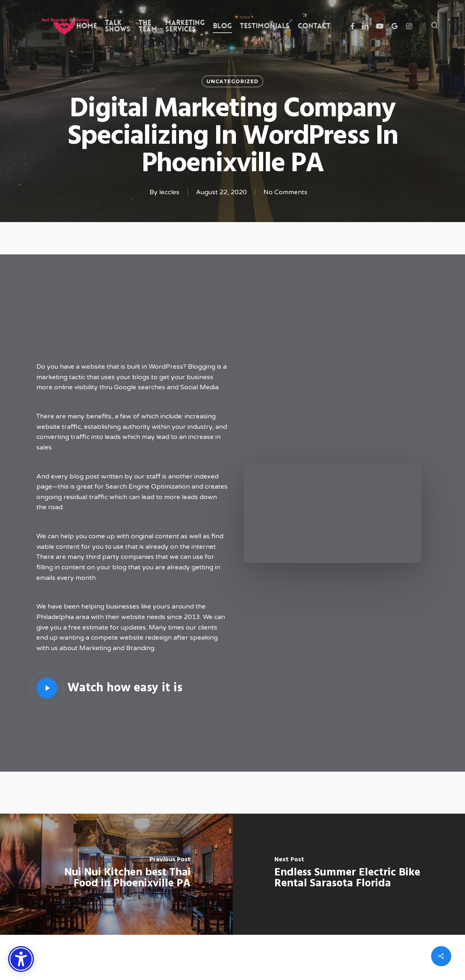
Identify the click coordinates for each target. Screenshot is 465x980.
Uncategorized (232, 81)
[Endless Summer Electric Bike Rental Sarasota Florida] (349, 874)
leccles (169, 192)
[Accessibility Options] (21, 959)
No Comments (285, 192)
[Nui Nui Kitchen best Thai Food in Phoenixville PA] (116, 874)
